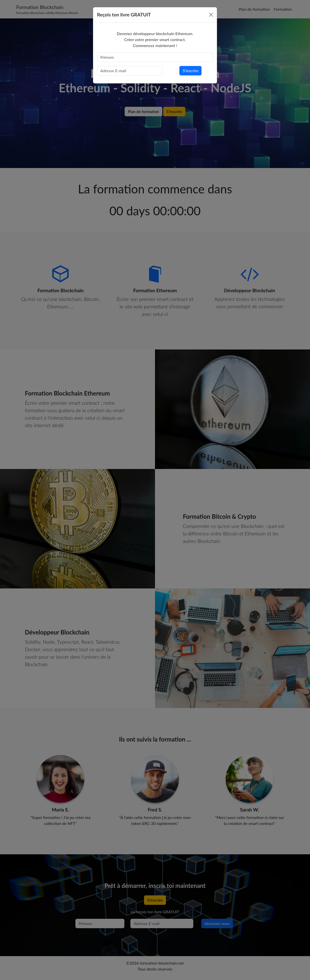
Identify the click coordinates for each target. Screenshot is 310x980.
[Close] (211, 15)
